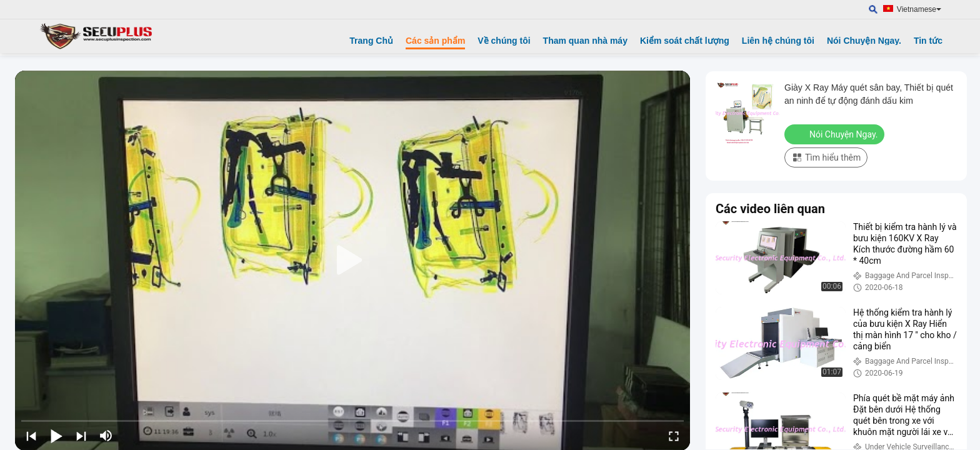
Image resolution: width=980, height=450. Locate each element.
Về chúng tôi (504, 41)
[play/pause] (56, 436)
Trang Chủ (371, 41)
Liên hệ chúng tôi (778, 41)
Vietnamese (919, 9)
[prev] (31, 436)
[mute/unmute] (106, 436)
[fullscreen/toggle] (674, 436)
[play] (352, 261)
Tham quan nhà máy (585, 41)
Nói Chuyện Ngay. (864, 41)
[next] (81, 436)
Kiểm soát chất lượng (685, 41)
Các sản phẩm (435, 41)
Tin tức (928, 41)
